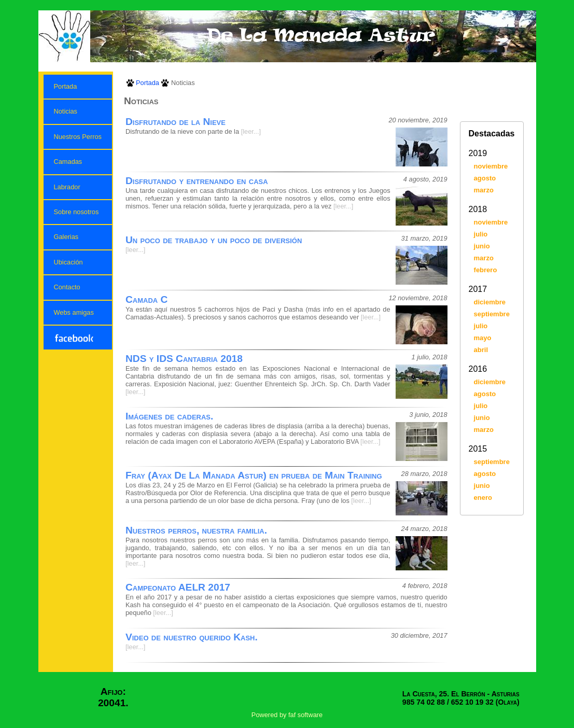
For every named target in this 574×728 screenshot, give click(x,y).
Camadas (68, 162)
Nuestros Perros (78, 137)
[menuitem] (78, 87)
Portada (66, 86)
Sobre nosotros (76, 212)
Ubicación (68, 262)
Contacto (67, 287)
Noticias (66, 111)
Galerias (66, 237)
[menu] (78, 212)
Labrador (67, 187)
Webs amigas (74, 312)
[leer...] (251, 131)
